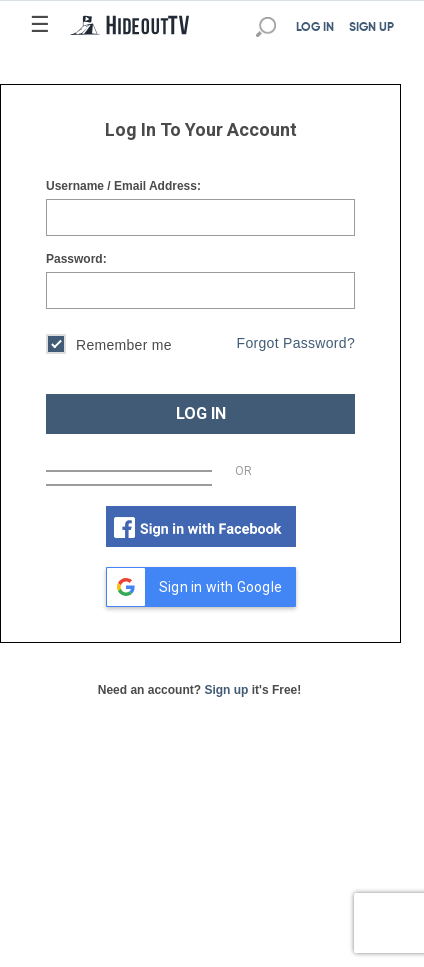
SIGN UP (371, 28)
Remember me (109, 346)
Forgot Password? (296, 343)
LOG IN (315, 28)
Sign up (226, 690)
